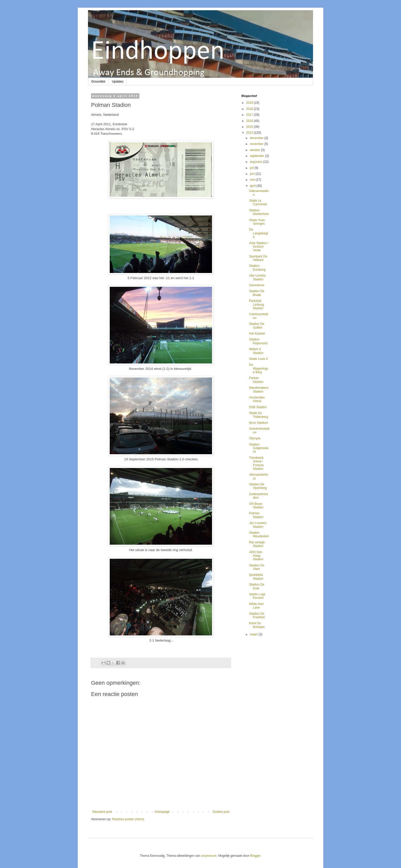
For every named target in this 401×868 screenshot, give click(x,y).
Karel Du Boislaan (257, 625)
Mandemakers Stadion (259, 390)
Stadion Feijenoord (258, 341)
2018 (250, 109)
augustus (257, 162)
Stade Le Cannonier (258, 202)
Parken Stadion (256, 380)
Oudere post (221, 812)
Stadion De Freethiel (257, 615)
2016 (250, 121)
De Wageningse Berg (259, 368)
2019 (250, 103)
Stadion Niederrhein (259, 212)
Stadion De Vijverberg (258, 486)
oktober (255, 150)
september (258, 156)
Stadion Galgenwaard (259, 448)
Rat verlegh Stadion (257, 544)
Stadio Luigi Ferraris (257, 596)
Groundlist (98, 82)
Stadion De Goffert (257, 326)
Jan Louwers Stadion (258, 525)
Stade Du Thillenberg (259, 415)
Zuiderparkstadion (258, 496)
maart (254, 634)
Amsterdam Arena (257, 399)
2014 (250, 133)
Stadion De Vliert (257, 567)
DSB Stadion (258, 407)
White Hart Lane (256, 606)
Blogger (255, 856)
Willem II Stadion (256, 351)
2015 (250, 127)
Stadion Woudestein (259, 534)
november (257, 144)
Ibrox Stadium (259, 423)
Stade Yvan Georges (257, 222)
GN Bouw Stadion (256, 506)
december (257, 138)
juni (253, 174)
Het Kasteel (257, 334)
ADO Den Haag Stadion (256, 556)
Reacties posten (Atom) (128, 819)
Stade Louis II (258, 359)
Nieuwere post (102, 812)
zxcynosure (209, 856)
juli (252, 168)
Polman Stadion (256, 515)
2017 (250, 115)
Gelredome (257, 285)
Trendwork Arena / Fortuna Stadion (256, 463)
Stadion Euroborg (257, 268)
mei (253, 180)
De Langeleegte (259, 233)
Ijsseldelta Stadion (256, 577)
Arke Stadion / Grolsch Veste (259, 247)
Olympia (255, 438)
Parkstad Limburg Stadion (257, 305)
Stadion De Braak (257, 293)
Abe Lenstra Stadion (257, 277)
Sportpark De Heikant (258, 258)
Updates (118, 82)
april (253, 186)
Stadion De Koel (257, 586)
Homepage (162, 812)
